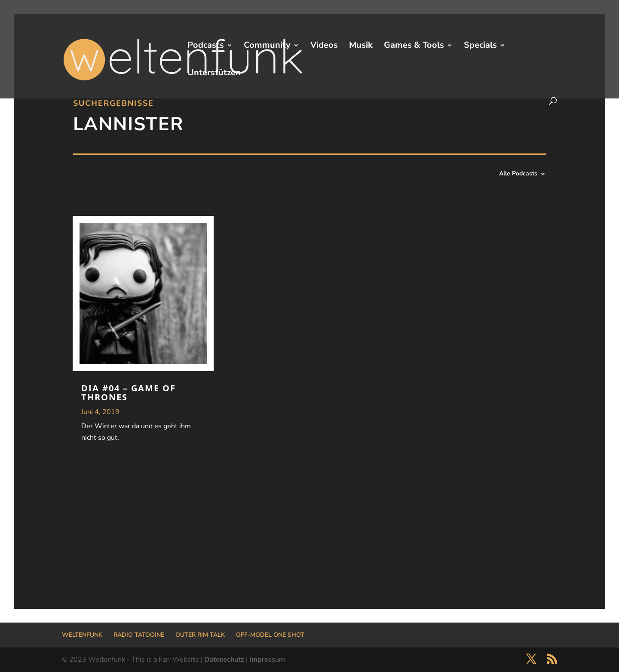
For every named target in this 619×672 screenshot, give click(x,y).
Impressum (267, 660)
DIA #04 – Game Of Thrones (129, 393)
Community (267, 46)
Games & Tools (414, 46)
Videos (324, 46)
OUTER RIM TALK (200, 635)
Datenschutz (224, 660)
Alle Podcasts (518, 174)
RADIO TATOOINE (139, 635)
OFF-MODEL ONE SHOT (270, 635)
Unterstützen (214, 74)
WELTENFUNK (82, 635)
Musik (361, 46)
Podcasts (206, 46)
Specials (480, 46)
